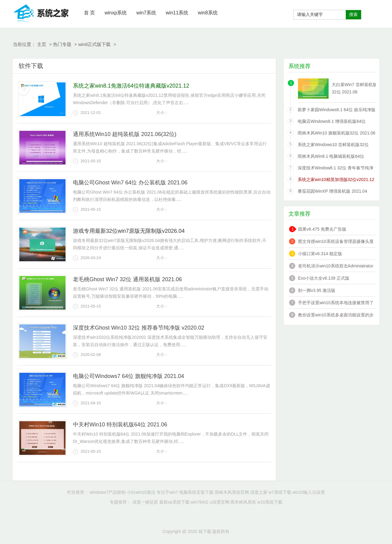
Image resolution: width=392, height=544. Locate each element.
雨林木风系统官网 (232, 492)
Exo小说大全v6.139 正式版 (324, 278)
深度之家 (259, 492)
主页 (42, 44)
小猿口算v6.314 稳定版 (320, 254)
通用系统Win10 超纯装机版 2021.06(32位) (125, 134)
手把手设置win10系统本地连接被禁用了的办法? (336, 303)
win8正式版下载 (94, 44)
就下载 (41, 12)
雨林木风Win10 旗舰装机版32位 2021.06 (337, 133)
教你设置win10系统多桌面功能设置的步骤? (336, 316)
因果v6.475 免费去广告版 (322, 229)
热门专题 (62, 44)
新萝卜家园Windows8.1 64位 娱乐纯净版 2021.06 (337, 111)
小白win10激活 (141, 492)
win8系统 (208, 13)
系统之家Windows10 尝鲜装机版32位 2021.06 (333, 146)
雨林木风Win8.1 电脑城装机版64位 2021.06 (331, 157)
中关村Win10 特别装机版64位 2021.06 (120, 425)
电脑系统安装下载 (196, 492)
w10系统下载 (270, 502)
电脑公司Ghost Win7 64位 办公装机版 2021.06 (130, 183)
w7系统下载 (280, 492)
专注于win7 (167, 492)
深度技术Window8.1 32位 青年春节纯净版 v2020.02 (335, 169)
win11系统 (177, 13)
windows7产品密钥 (108, 492)
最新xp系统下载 (174, 502)
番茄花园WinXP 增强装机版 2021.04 (332, 191)
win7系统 (146, 13)
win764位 (199, 502)
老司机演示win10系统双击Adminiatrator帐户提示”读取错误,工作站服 (336, 267)
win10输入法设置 (309, 492)
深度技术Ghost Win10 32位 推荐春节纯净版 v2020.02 (139, 328)
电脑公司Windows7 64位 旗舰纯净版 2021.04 (128, 376)
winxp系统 (116, 13)
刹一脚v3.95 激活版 (317, 290)
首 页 (89, 13)
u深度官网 (220, 502)
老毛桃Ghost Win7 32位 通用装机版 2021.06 (127, 279)
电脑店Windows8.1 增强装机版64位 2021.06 (332, 122)
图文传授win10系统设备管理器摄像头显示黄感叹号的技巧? (336, 242)
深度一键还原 (145, 502)
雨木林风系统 (243, 502)
